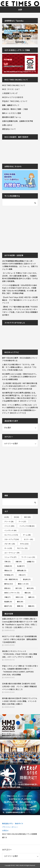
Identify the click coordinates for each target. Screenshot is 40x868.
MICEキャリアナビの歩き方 (13, 97)
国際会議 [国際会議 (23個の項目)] (22, 570)
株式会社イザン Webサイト (13, 823)
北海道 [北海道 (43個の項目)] (8, 566)
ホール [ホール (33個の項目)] (8, 548)
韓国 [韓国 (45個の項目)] (31, 606)
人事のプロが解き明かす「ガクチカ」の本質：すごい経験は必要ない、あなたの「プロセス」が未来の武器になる (19, 367)
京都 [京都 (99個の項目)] (19, 562)
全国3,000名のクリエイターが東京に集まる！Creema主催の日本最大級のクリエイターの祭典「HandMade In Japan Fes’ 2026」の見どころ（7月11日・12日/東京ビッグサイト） (20, 623)
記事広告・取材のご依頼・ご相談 (15, 109)
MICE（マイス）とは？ (11, 89)
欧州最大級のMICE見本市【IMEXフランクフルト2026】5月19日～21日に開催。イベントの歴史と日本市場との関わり (20, 701)
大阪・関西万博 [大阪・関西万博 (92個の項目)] (11, 579)
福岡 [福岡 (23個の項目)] (31, 597)
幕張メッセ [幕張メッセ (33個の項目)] (23, 584)
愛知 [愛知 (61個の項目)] (7, 588)
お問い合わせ (7, 125)
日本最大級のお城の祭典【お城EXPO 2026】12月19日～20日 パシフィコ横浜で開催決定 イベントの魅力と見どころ (20, 686)
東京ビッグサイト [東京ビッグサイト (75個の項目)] (12, 593)
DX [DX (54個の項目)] (16, 517)
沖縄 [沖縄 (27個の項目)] (7, 597)
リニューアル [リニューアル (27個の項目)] (10, 557)
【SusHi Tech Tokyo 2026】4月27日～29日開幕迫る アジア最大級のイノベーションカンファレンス (20, 300)
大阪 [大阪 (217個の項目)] (22, 575)
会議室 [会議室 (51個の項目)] (31, 562)
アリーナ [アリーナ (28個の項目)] (9, 522)
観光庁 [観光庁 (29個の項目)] (8, 606)
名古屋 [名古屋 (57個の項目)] (21, 566)
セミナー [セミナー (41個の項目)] (28, 539)
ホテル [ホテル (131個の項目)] (24, 544)
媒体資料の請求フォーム (12, 117)
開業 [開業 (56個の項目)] (20, 606)
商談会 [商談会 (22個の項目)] (8, 570)
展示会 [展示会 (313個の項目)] (9, 584)
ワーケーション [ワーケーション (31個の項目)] (28, 557)
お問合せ (5, 830)
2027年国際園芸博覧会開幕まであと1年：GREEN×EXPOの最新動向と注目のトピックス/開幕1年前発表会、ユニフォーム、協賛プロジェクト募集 (20, 265)
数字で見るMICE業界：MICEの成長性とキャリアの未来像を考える (20, 359)
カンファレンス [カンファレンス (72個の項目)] (11, 535)
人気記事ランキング (10, 93)
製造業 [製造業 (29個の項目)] (8, 602)
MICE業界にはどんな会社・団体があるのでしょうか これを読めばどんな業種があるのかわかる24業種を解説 (19, 377)
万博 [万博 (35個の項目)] (7, 562)
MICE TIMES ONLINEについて (14, 85)
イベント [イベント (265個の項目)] (9, 526)
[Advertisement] (20, 229)
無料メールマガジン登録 (12, 113)
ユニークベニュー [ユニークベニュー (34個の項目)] (12, 553)
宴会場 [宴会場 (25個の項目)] (27, 579)
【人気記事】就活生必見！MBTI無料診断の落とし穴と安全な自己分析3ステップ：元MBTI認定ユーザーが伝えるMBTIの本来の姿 (20, 386)
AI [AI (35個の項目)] (7, 517)
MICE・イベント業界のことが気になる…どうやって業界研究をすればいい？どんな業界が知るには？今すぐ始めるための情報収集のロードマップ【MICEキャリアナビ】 (20, 409)
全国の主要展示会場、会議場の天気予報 (17, 121)
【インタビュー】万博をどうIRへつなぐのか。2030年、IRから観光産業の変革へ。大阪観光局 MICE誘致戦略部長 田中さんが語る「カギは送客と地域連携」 (20, 277)
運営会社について (9, 129)
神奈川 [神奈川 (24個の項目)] (19, 597)
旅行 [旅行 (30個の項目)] (19, 588)
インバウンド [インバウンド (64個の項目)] (10, 530)
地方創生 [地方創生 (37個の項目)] (9, 575)
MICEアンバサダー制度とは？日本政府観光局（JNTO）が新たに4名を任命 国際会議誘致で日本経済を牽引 (19, 639)
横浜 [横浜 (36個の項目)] (28, 593)
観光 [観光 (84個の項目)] (20, 602)
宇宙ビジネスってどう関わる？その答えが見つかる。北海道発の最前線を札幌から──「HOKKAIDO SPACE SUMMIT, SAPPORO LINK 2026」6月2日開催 (20, 670)
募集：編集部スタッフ (11, 105)
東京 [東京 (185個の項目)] (30, 588)
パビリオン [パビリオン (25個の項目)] (10, 544)
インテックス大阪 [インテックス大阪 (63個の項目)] (27, 526)
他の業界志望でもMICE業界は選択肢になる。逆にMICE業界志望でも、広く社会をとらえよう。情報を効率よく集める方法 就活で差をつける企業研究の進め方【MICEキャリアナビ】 (19, 397)
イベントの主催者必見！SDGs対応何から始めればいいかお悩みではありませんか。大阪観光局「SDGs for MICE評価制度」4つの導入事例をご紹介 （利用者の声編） (20, 289)
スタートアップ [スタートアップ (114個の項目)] (12, 539)
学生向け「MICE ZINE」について (15, 101)
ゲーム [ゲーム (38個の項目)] (27, 535)
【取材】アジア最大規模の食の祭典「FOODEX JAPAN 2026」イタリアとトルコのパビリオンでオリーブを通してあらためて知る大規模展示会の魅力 (20, 311)
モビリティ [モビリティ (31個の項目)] (22, 548)
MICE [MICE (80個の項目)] (27, 517)
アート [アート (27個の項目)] (22, 522)
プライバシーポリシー (10, 827)
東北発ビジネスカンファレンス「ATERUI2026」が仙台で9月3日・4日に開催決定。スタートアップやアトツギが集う (20, 654)
